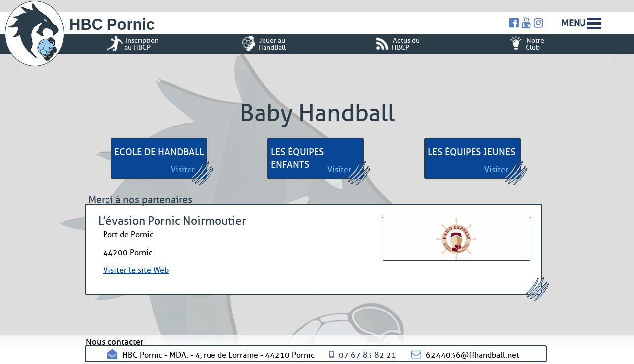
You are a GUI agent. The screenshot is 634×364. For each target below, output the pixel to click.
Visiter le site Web (136, 270)
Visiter (183, 170)
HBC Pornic (112, 25)
